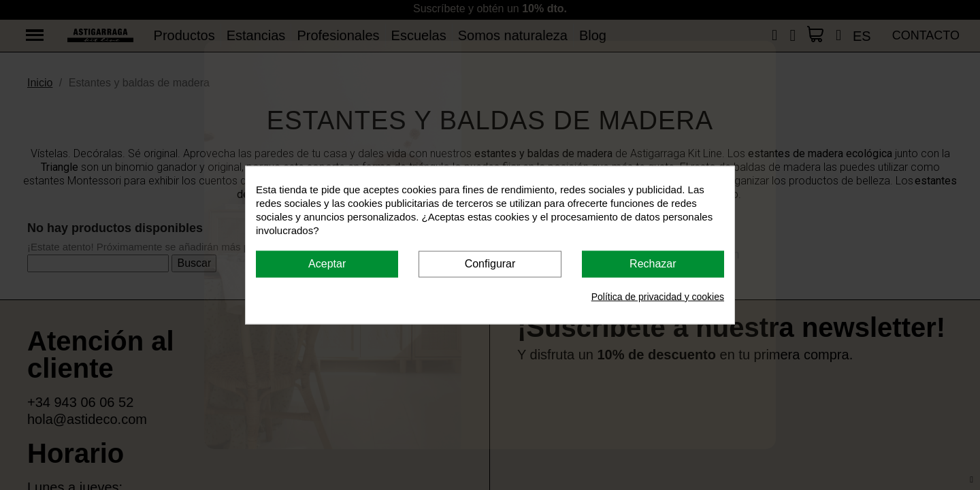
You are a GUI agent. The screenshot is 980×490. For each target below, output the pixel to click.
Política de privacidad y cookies (658, 296)
